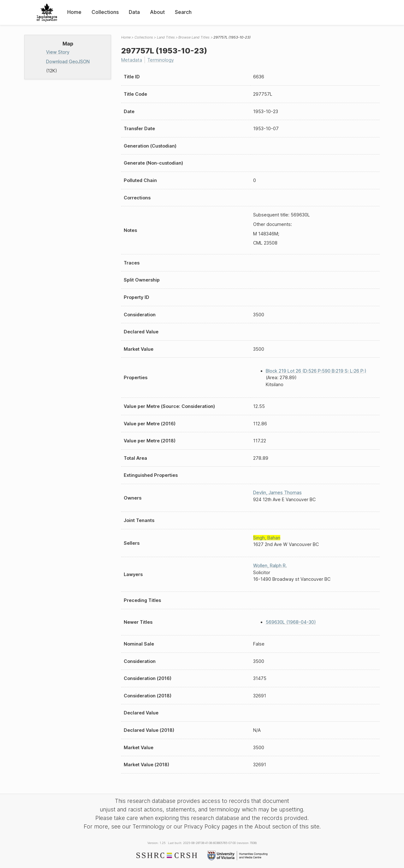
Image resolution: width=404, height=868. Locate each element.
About (157, 12)
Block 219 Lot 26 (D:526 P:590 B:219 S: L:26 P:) (316, 371)
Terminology (161, 60)
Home (74, 12)
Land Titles (166, 37)
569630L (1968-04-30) (291, 622)
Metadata (132, 60)
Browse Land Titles (194, 37)
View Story (58, 52)
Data (134, 12)
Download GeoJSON (68, 61)
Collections (105, 12)
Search (183, 12)
